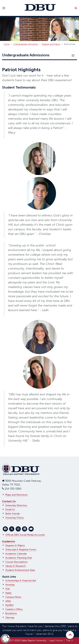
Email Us (10, 509)
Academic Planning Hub (19, 558)
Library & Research (16, 566)
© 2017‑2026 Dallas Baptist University (26, 640)
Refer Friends (13, 514)
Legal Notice (56, 640)
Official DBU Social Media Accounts (25, 535)
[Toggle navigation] (73, 55)
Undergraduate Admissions (26, 44)
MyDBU (9, 605)
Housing (10, 585)
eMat (8, 601)
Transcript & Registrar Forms (21, 550)
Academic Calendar (16, 554)
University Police (15, 518)
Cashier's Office (14, 609)
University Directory (16, 505)
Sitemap (10, 618)
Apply (8, 593)
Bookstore (11, 613)
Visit (8, 589)
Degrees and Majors (51, 44)
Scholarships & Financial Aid (21, 581)
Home (7, 44)
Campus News (13, 597)
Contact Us (9, 501)
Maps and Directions (16, 495)
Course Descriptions (16, 562)
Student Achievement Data (20, 570)
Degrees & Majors (15, 545)
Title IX (69, 640)
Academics (9, 541)
